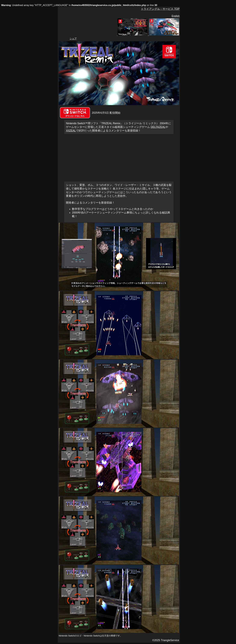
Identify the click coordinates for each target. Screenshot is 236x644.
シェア (73, 39)
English (176, 16)
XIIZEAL (71, 131)
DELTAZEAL (158, 127)
